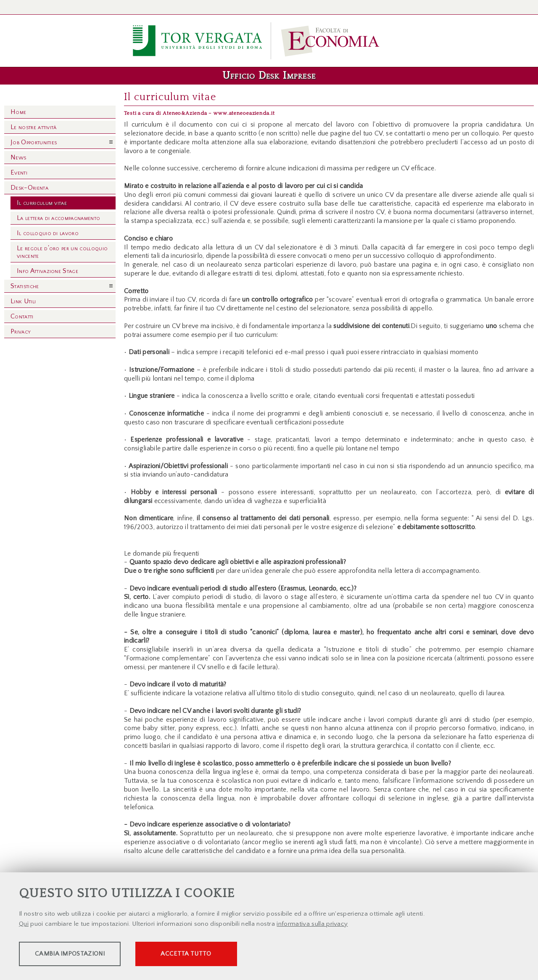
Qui (24, 925)
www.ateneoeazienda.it (244, 113)
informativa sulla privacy (312, 925)
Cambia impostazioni (85, 955)
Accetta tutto (236, 955)
